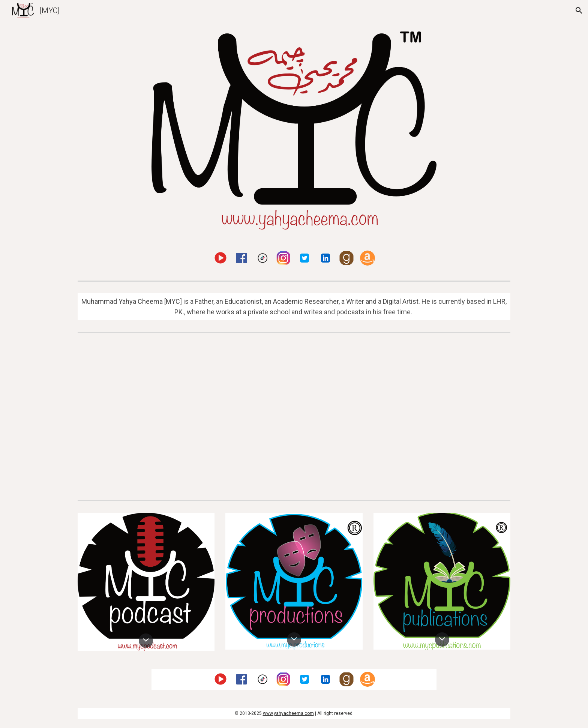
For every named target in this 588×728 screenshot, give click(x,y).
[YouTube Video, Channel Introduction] (183, 416)
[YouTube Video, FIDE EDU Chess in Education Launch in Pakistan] (405, 416)
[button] (579, 11)
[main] (294, 307)
